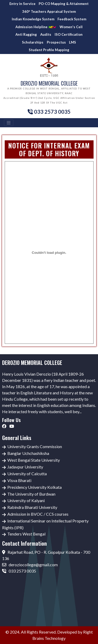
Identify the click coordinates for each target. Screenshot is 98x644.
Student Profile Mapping (49, 50)
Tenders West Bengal (26, 534)
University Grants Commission (35, 446)
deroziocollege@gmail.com (30, 565)
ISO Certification (69, 34)
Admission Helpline (36, 27)
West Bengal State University (34, 460)
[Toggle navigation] (9, 123)
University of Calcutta (27, 474)
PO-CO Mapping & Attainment (64, 4)
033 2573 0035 (19, 571)
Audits (46, 34)
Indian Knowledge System (33, 19)
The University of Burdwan (31, 494)
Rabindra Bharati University (32, 507)
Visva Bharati (19, 480)
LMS (73, 42)
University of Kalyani (26, 500)
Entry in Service (22, 4)
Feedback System (72, 19)
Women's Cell (71, 27)
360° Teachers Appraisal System (49, 11)
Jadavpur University (25, 467)
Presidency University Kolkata (34, 487)
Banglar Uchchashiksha (28, 453)
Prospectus (56, 42)
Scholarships (33, 42)
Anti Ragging (26, 34)
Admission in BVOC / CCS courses (38, 514)
